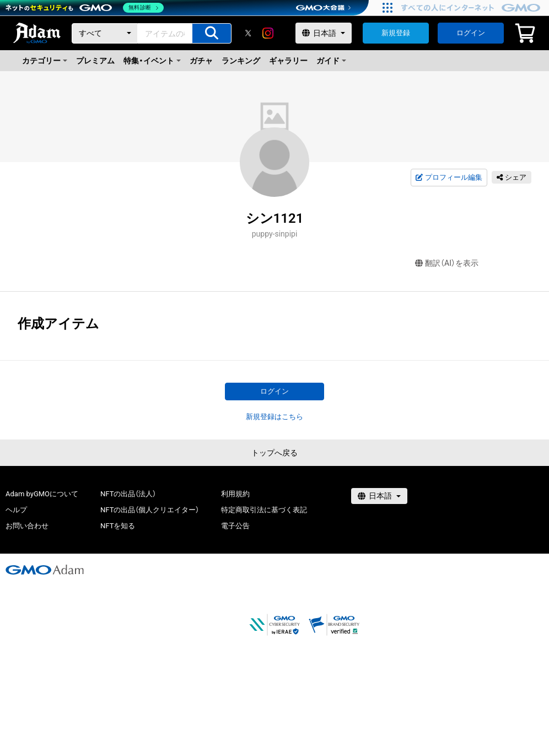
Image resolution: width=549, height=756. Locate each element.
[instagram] (268, 33)
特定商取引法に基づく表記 (264, 510)
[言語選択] (324, 33)
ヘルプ (16, 510)
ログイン (471, 33)
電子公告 (235, 526)
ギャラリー (288, 61)
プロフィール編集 (449, 178)
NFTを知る (118, 526)
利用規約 (235, 494)
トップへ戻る (274, 453)
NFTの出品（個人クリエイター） (150, 510)
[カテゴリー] (105, 33)
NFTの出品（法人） (128, 494)
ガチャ (201, 61)
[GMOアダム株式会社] (45, 570)
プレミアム (95, 61)
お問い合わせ (27, 526)
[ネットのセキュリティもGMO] (85, 8)
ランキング (241, 61)
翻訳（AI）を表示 (447, 263)
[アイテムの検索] (212, 33)
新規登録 (396, 33)
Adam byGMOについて (42, 494)
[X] (248, 33)
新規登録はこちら (274, 417)
